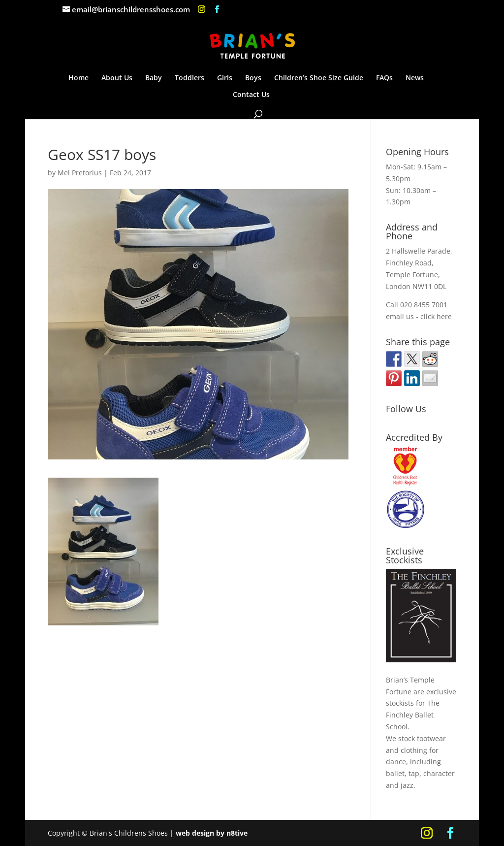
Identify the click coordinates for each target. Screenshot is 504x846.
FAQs (384, 78)
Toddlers (189, 78)
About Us (117, 78)
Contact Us (251, 95)
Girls (225, 78)
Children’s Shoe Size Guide (319, 78)
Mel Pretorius (80, 173)
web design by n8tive (212, 833)
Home (79, 78)
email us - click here (419, 316)
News (415, 78)
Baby (154, 78)
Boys (253, 78)
